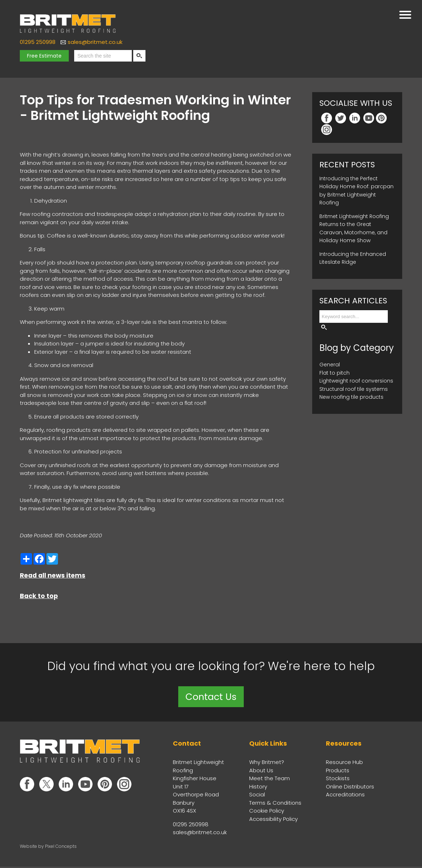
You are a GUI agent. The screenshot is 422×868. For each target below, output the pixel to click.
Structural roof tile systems (354, 389)
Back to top (39, 596)
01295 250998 (38, 42)
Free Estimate (44, 56)
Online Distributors (350, 788)
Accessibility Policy (273, 820)
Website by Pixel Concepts (48, 847)
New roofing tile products (351, 397)
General (330, 365)
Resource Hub (344, 763)
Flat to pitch (335, 373)
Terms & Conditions (275, 804)
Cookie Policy (267, 812)
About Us (261, 771)
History (258, 788)
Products (338, 771)
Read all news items (53, 575)
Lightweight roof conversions (356, 381)
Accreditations (345, 796)
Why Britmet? (267, 763)
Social (257, 796)
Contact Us (211, 697)
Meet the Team (270, 780)
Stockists (338, 780)
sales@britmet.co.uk (95, 42)
